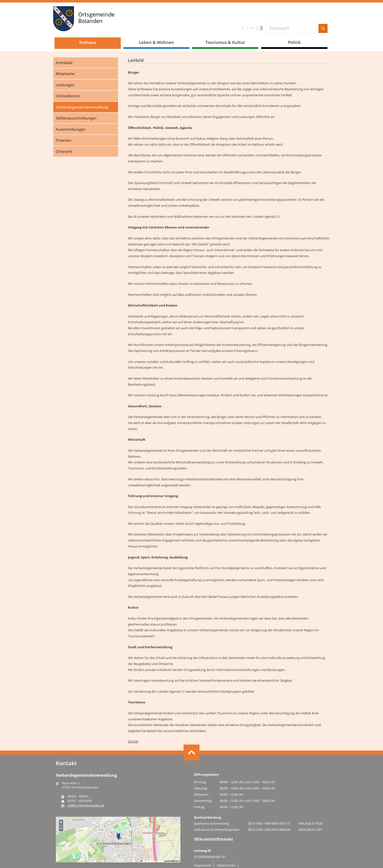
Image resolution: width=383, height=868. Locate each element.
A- (243, 28)
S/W (260, 28)
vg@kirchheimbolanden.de (86, 805)
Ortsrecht (64, 151)
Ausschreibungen (71, 129)
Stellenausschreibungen (76, 118)
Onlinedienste (68, 96)
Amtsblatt (64, 63)
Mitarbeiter (65, 74)
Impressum (202, 865)
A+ (252, 28)
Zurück (133, 741)
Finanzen (64, 140)
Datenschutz (226, 865)
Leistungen (65, 85)
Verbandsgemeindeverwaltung (82, 107)
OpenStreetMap (153, 861)
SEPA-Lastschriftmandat (214, 839)
